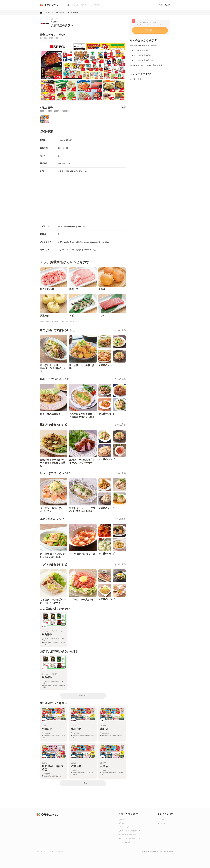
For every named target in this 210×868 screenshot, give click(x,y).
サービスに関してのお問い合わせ (130, 838)
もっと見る (120, 330)
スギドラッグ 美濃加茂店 (140, 55)
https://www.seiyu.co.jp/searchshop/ (73, 226)
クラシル (161, 819)
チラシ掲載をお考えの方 (127, 842)
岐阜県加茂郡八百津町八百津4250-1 (73, 171)
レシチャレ (161, 823)
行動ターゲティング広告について (130, 831)
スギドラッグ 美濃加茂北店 (141, 60)
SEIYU (55, 22)
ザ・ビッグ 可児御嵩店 (139, 50)
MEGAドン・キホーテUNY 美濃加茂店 (146, 65)
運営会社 (121, 819)
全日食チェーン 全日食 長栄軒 (143, 46)
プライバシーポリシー (126, 827)
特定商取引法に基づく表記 (127, 835)
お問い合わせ (164, 5)
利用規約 (121, 823)
